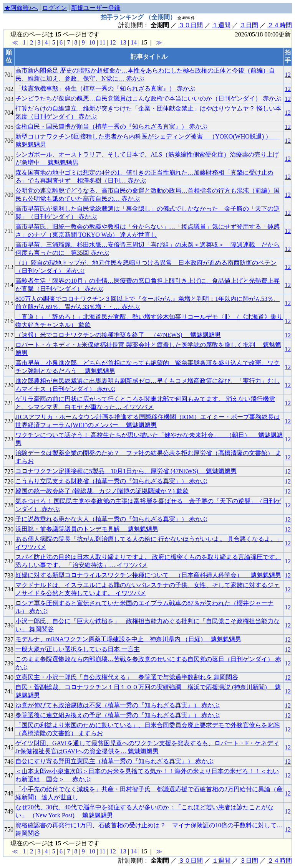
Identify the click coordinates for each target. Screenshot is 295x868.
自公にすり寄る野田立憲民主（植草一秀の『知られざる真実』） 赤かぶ (114, 761)
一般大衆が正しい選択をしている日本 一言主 (78, 649)
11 (102, 42)
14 (134, 42)
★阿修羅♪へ (21, 8)
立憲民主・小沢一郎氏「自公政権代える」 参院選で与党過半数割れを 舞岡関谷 (127, 677)
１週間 (221, 25)
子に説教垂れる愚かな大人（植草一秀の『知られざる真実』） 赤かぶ (111, 519)
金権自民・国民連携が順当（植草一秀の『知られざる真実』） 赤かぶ (111, 126)
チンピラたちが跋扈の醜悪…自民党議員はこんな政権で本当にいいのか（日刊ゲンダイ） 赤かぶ (148, 98)
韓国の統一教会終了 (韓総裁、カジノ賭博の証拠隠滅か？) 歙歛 (102, 491)
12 (113, 42)
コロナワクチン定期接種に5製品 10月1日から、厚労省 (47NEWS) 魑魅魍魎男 (126, 471)
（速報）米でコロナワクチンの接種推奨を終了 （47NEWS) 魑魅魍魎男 (118, 335)
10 (92, 42)
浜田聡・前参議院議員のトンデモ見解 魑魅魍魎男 (87, 529)
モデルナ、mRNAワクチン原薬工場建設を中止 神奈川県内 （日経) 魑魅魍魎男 (128, 639)
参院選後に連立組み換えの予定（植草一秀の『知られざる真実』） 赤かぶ (118, 715)
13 (123, 42)
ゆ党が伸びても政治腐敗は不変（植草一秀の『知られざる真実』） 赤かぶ (118, 705)
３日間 (249, 25)
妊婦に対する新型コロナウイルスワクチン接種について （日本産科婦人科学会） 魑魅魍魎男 (148, 575)
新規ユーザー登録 (96, 8)
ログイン (55, 8)
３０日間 (191, 25)
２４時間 (280, 25)
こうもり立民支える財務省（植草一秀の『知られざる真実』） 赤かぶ (111, 481)
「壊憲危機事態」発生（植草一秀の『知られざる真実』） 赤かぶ (105, 88)
